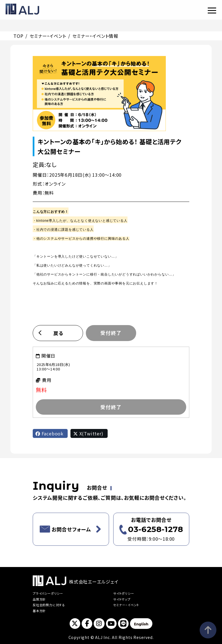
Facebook (49, 433)
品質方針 (39, 599)
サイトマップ (122, 599)
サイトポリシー (124, 593)
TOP (18, 36)
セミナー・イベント (48, 36)
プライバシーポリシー (48, 593)
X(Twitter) (88, 433)
